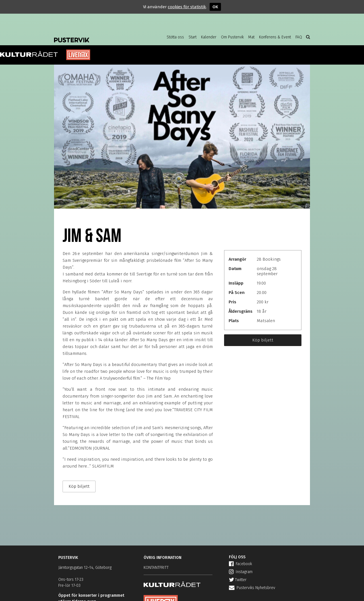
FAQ (299, 37)
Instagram (241, 572)
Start (193, 37)
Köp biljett (263, 340)
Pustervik (100, 36)
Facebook (240, 564)
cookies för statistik (187, 7)
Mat (251, 37)
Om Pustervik (232, 37)
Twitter (238, 580)
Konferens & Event (275, 37)
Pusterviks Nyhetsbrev (252, 588)
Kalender (209, 37)
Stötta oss (175, 37)
